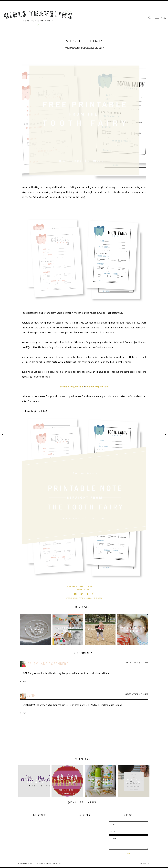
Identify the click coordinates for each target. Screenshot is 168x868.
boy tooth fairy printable (72, 386)
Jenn (32, 695)
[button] (161, 18)
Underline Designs (54, 863)
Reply (23, 682)
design (76, 598)
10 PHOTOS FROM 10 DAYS (100, 629)
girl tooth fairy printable (97, 386)
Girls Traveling (31, 863)
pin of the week (95, 598)
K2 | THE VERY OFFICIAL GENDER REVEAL (134, 781)
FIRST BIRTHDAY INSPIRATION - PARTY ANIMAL (68, 630)
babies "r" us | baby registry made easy (34, 781)
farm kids (83, 598)
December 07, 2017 (137, 663)
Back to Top (145, 863)
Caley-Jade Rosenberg (48, 664)
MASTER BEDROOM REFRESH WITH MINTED (133, 630)
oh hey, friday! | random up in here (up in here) (67, 781)
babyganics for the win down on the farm (101, 781)
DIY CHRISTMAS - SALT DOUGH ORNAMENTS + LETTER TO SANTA (35, 629)
